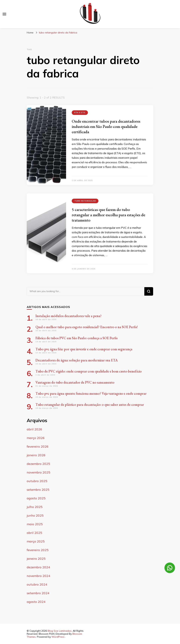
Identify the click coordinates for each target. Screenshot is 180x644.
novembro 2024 (38, 576)
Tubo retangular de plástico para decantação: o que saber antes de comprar (90, 405)
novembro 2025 (38, 472)
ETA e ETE (80, 113)
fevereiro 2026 (38, 446)
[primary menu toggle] (4, 14)
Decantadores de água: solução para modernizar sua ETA (77, 360)
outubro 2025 (37, 481)
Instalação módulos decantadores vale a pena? (69, 316)
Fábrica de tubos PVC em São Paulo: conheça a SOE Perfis (77, 338)
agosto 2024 (36, 602)
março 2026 (36, 438)
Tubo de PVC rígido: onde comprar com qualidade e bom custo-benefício (89, 371)
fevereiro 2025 (38, 550)
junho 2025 (35, 515)
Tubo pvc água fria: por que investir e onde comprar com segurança (84, 349)
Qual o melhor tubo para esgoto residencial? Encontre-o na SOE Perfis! (87, 327)
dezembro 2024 (38, 567)
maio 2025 (35, 524)
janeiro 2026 (36, 455)
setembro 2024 (38, 593)
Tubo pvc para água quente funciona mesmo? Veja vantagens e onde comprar (91, 393)
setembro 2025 (38, 490)
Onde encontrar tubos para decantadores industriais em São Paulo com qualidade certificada (106, 126)
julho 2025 (35, 507)
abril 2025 (34, 533)
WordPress (58, 637)
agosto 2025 (36, 498)
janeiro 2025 (36, 559)
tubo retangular (85, 201)
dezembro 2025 (38, 464)
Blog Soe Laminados (60, 631)
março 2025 (36, 541)
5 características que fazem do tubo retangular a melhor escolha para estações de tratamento (108, 215)
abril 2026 (34, 429)
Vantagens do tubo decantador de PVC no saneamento (75, 382)
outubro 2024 (37, 584)
